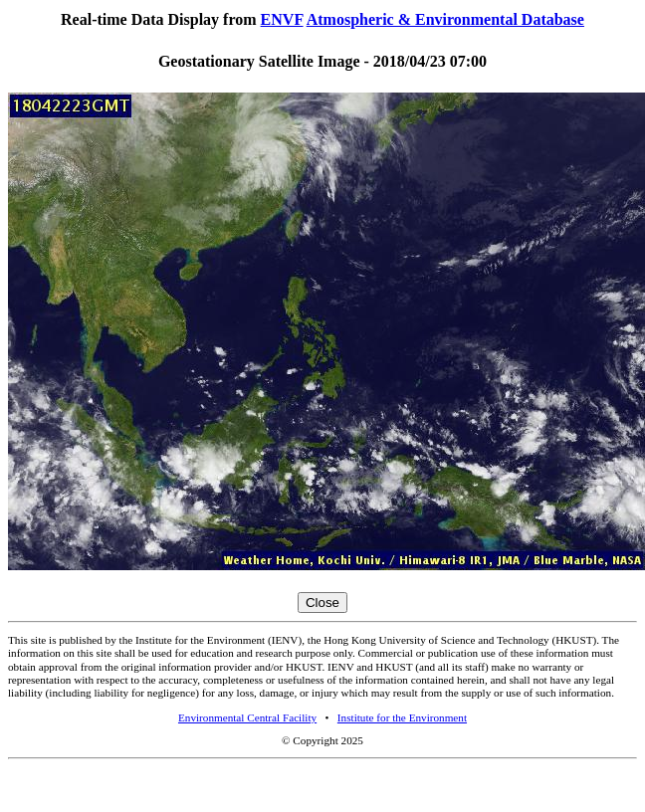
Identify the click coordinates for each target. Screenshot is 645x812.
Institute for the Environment (402, 717)
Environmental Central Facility (247, 717)
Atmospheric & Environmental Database (445, 19)
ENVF (282, 19)
